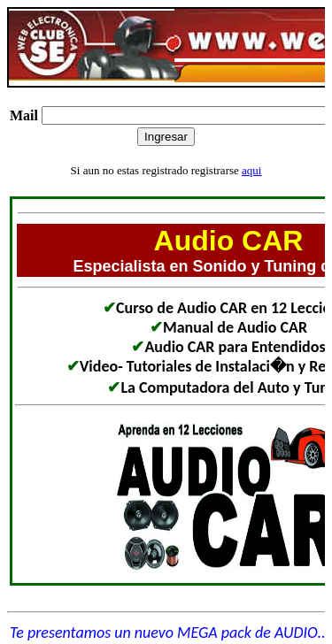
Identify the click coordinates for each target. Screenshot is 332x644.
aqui (251, 170)
